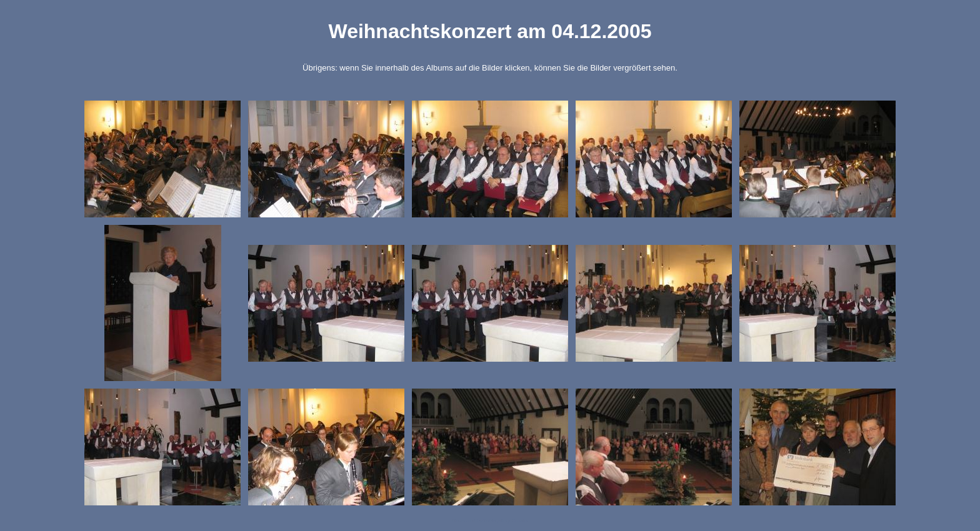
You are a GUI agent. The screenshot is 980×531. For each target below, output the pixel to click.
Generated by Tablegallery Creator (490, 521)
